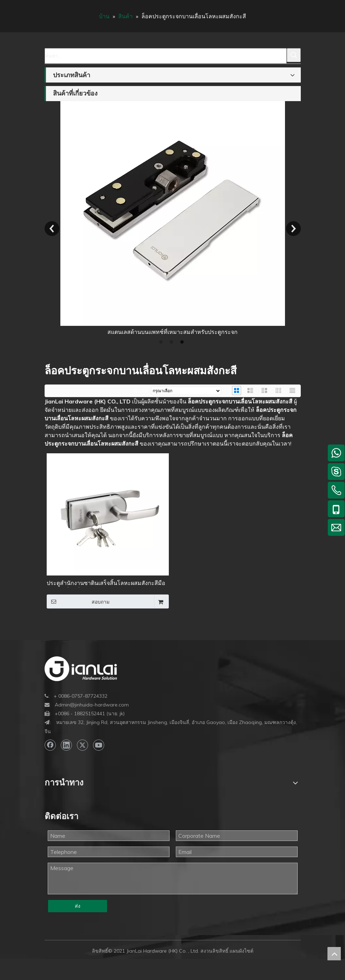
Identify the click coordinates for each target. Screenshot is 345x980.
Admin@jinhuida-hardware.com (92, 705)
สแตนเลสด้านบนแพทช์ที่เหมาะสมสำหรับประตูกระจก (172, 332)
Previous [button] (52, 229)
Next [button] (293, 229)
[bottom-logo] (81, 669)
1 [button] (162, 342)
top (334, 954)
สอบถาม (78, 601)
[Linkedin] (66, 745)
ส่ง (78, 906)
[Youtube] (99, 745)
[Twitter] (82, 745)
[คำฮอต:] (294, 55)
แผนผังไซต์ (241, 951)
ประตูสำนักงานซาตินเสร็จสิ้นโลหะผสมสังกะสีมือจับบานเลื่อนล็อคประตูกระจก (106, 583)
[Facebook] (50, 745)
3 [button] (183, 342)
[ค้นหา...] (166, 56)
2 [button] (173, 342)
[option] (173, 219)
